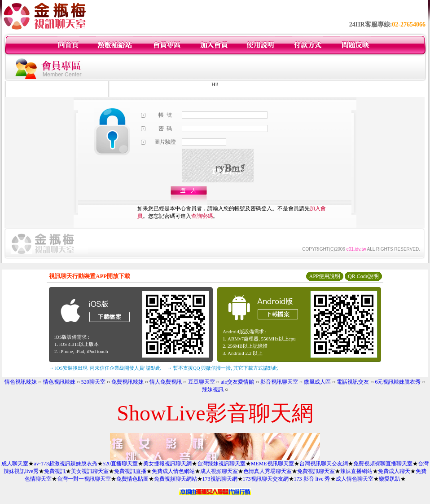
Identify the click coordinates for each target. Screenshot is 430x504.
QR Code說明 (363, 276)
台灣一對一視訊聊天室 (84, 479)
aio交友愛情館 (238, 382)
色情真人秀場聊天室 (268, 471)
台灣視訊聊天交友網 (324, 464)
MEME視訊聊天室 (272, 464)
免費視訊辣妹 (127, 382)
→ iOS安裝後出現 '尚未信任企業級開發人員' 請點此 (105, 368)
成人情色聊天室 (355, 479)
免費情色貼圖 (132, 479)
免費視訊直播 (130, 471)
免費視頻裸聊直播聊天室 (383, 464)
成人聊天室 (15, 464)
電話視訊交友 (353, 382)
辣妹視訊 (213, 389)
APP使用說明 (325, 276)
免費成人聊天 (394, 471)
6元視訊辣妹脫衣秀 (398, 382)
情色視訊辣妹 (21, 382)
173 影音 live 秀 (312, 479)
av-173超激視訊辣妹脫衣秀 (65, 464)
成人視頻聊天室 (219, 471)
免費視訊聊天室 (316, 471)
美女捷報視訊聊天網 (167, 464)
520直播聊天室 (120, 464)
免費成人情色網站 (173, 471)
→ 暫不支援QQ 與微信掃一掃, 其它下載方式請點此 (222, 368)
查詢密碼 (202, 216)
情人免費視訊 (166, 382)
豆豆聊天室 (202, 382)
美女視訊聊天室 (90, 471)
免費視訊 (55, 471)
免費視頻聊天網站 (176, 479)
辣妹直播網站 (356, 471)
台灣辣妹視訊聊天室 (221, 464)
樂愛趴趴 (390, 479)
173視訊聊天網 (220, 479)
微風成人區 (317, 382)
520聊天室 (93, 382)
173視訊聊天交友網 (266, 479)
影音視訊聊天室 (279, 382)
